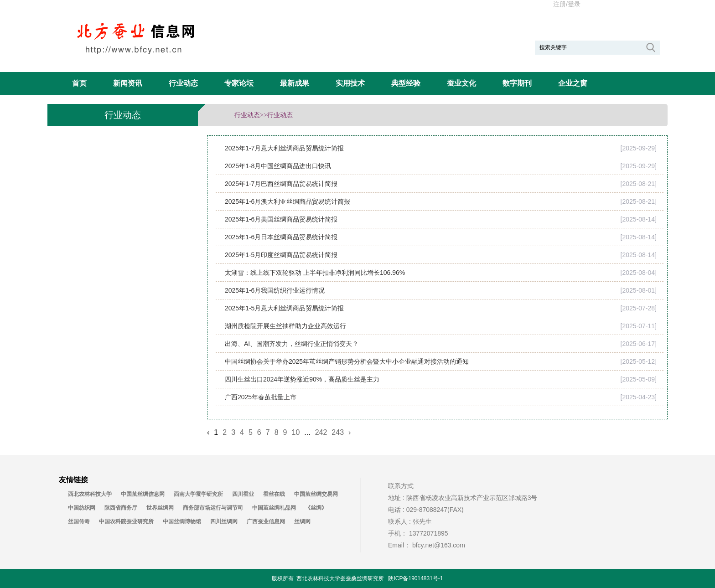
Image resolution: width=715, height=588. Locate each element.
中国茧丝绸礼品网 (274, 508)
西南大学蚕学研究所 (198, 494)
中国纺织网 (82, 508)
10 (295, 432)
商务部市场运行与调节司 (213, 508)
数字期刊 (517, 83)
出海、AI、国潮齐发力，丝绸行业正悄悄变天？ (292, 344)
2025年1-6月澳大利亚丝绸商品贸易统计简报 (288, 201)
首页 (79, 83)
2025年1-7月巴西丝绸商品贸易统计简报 (281, 184)
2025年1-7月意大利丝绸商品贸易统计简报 (284, 148)
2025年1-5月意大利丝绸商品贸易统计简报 (284, 308)
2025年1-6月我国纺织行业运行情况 (275, 290)
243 (338, 432)
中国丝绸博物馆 (182, 521)
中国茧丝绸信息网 (143, 494)
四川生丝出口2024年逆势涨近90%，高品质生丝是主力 (302, 379)
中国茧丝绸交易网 (316, 494)
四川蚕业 (243, 494)
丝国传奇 (79, 521)
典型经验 (406, 83)
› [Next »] (350, 432)
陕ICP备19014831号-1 (415, 578)
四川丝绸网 (224, 521)
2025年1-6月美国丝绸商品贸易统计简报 (281, 219)
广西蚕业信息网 (266, 521)
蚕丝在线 (274, 494)
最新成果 (295, 83)
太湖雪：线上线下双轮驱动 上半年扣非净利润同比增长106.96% (315, 273)
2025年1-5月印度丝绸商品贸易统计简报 (281, 255)
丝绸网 (302, 521)
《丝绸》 (316, 508)
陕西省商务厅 (121, 508)
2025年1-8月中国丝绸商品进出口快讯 (278, 166)
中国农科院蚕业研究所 (126, 521)
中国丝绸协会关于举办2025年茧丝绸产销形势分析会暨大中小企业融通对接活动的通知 (347, 361)
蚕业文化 (461, 83)
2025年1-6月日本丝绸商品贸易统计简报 (281, 237)
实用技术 (350, 83)
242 (321, 432)
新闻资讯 (128, 83)
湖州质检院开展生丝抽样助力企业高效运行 (285, 326)
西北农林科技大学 (90, 494)
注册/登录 (567, 4)
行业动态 (183, 83)
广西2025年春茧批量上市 (261, 397)
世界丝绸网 (160, 508)
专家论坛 (239, 83)
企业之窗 (573, 83)
